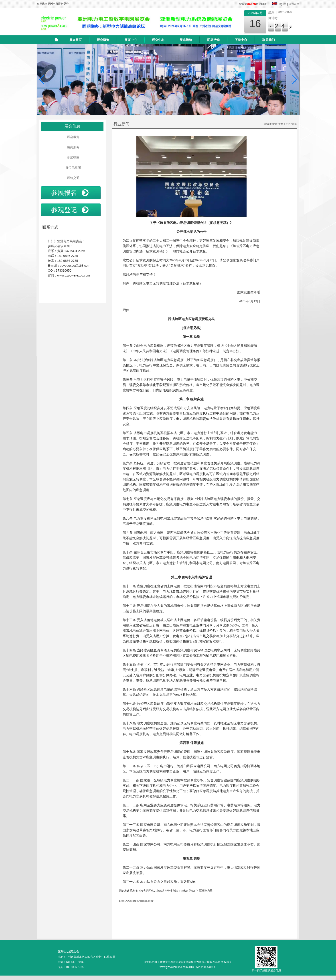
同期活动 (213, 40)
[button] (42, 79)
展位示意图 (72, 168)
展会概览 (103, 40)
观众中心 (158, 40)
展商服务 (72, 147)
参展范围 (72, 157)
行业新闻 (292, 124)
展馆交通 (72, 178)
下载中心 (241, 40)
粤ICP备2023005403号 (202, 967)
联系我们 (269, 40)
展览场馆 (186, 40)
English (282, 4)
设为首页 (294, 4)
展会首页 (75, 40)
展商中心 (131, 40)
